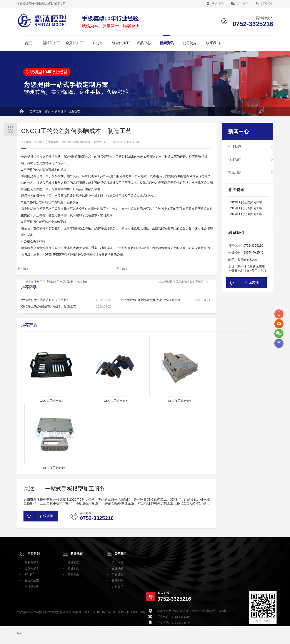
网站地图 (218, 4)
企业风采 (117, 568)
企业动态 (74, 111)
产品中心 (144, 43)
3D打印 (97, 43)
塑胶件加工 (51, 43)
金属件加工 (74, 43)
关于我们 (120, 554)
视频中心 (117, 581)
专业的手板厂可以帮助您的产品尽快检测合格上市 (57, 282)
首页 (28, 43)
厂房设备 (117, 574)
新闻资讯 (167, 43)
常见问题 (235, 172)
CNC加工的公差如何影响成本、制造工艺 (49, 306)
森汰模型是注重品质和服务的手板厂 (181, 282)
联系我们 (267, 4)
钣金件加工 (121, 43)
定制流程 (117, 587)
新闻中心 (238, 131)
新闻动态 (77, 554)
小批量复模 (32, 587)
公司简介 (190, 43)
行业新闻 (235, 159)
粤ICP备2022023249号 (100, 612)
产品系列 (33, 554)
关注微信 (242, 4)
